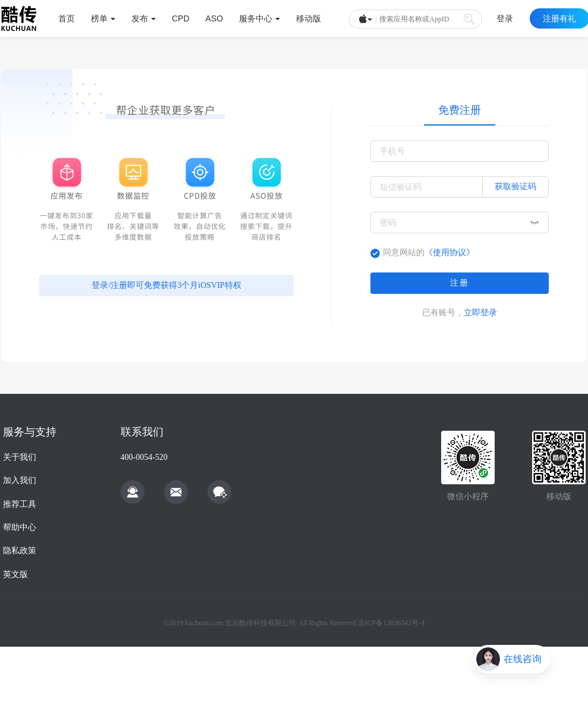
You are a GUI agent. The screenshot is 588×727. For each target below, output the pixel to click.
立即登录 (480, 312)
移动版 (309, 18)
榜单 (103, 18)
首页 (67, 18)
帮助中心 (20, 527)
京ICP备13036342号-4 (392, 623)
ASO (215, 18)
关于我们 (20, 457)
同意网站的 (429, 253)
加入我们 (20, 480)
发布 (144, 18)
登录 (505, 18)
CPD (181, 18)
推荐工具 (20, 504)
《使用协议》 (449, 253)
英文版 (15, 574)
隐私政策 (20, 551)
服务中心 (260, 18)
